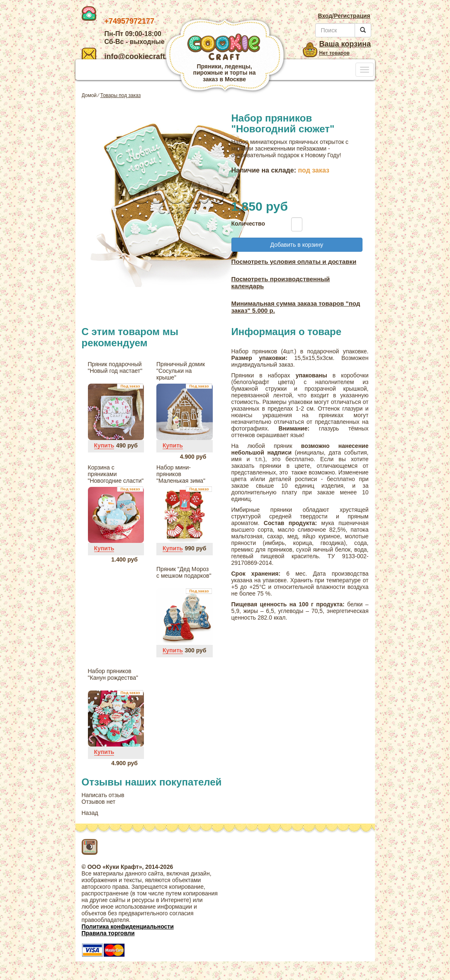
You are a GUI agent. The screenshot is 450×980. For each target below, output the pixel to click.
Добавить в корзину (297, 245)
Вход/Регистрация (344, 16)
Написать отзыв (103, 795)
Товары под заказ (121, 95)
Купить (104, 445)
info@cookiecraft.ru (128, 56)
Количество (246, 224)
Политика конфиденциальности (128, 927)
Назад (90, 813)
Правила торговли (108, 933)
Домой (89, 95)
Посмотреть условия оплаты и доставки (294, 261)
